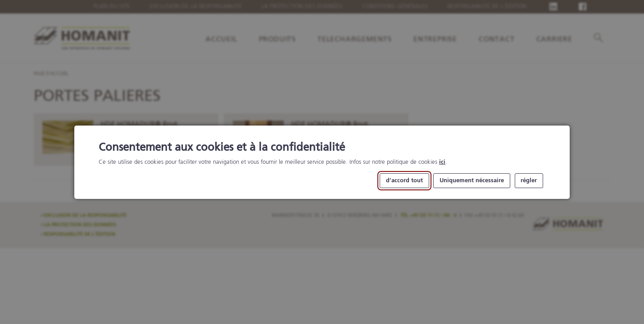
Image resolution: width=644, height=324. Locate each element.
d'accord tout (404, 180)
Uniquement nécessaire (472, 180)
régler (529, 180)
